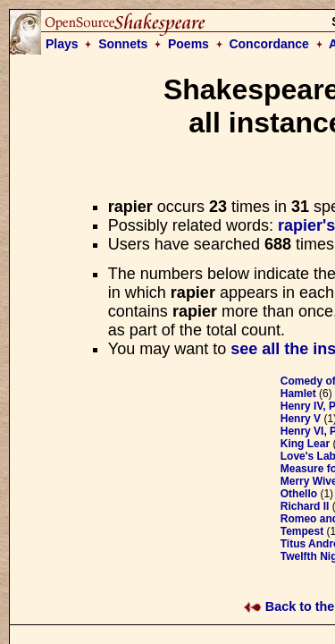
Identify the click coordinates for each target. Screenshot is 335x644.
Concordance (268, 44)
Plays (62, 44)
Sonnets (123, 44)
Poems (188, 44)
